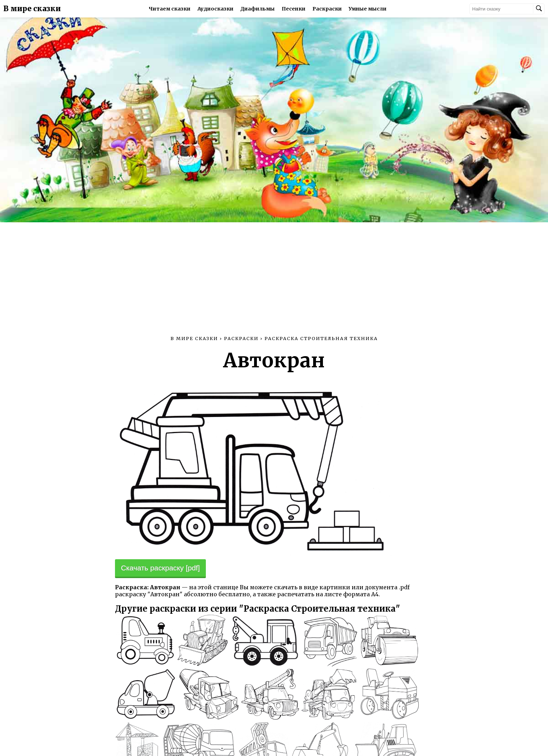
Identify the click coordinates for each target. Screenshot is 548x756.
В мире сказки (32, 9)
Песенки (294, 9)
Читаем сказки (170, 9)
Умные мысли (368, 9)
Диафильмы (258, 9)
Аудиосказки (215, 9)
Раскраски (327, 9)
